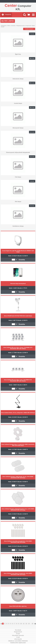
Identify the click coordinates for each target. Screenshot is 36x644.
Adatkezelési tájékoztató (18, 643)
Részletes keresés (18, 635)
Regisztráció (18, 632)
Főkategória (4, 26)
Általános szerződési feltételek (18, 641)
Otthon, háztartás (11, 26)
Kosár (18, 634)
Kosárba (22, 260)
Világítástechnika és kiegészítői (24, 26)
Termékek (18, 630)
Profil (18, 637)
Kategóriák (8, 14)
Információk (18, 639)
